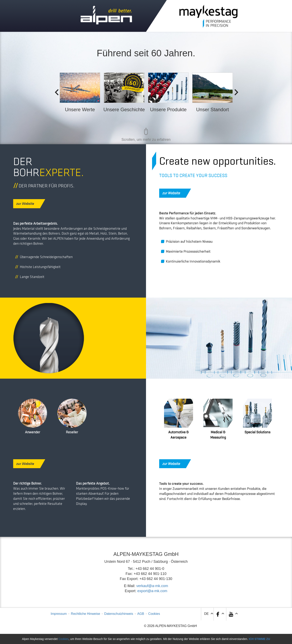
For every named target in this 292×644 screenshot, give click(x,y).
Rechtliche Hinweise (86, 614)
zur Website (28, 204)
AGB (141, 614)
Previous (55, 91)
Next (235, 91)
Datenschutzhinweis (119, 614)
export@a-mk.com (152, 591)
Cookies (154, 614)
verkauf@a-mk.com (152, 586)
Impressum (59, 614)
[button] (233, 614)
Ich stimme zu (259, 639)
